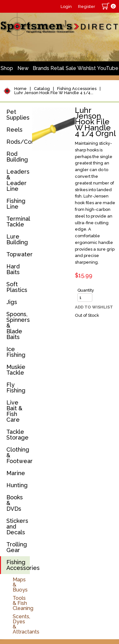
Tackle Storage (17, 435)
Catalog (42, 89)
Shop (7, 68)
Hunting (17, 485)
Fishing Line (16, 204)
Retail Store (57, 70)
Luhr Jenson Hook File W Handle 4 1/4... (54, 93)
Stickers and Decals (17, 526)
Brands (41, 68)
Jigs (12, 302)
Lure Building (17, 239)
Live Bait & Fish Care (14, 411)
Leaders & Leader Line (18, 180)
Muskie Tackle (16, 370)
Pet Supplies (18, 115)
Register (87, 7)
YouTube (108, 68)
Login (66, 7)
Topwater (18, 254)
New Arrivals (23, 70)
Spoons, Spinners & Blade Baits (18, 325)
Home (20, 89)
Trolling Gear (17, 547)
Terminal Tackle (18, 222)
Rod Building (17, 157)
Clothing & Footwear (18, 455)
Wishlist (87, 68)
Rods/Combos (18, 142)
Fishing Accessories (77, 89)
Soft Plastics (17, 287)
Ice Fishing (16, 352)
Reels (14, 130)
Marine (16, 473)
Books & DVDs (15, 503)
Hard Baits (13, 269)
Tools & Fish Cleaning (23, 603)
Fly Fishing (16, 388)
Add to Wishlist (94, 307)
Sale (71, 68)
